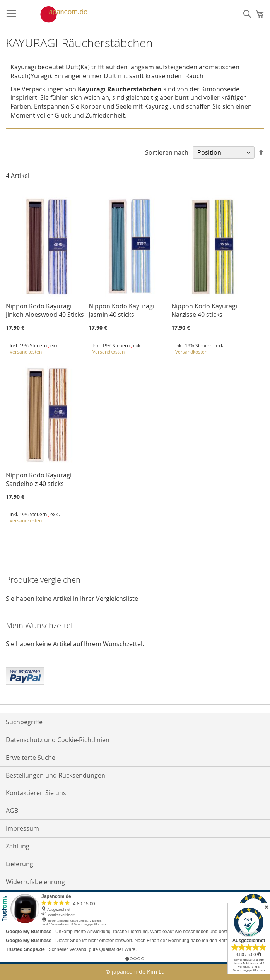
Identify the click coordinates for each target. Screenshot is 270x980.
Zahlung (18, 846)
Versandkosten (26, 352)
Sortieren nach (167, 152)
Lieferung (20, 864)
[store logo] (56, 14)
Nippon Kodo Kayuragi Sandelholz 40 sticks (39, 479)
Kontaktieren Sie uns (36, 793)
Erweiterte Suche (31, 758)
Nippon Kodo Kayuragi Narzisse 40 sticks (204, 310)
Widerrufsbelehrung (35, 882)
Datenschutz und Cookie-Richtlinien (58, 740)
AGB (12, 811)
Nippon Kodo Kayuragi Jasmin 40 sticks (121, 310)
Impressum (22, 828)
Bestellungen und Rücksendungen (56, 775)
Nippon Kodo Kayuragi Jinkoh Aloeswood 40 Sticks (45, 310)
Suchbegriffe (24, 722)
